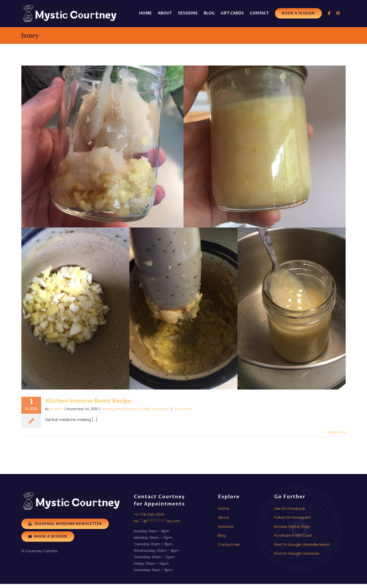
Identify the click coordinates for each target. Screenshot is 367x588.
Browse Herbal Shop (292, 526)
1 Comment (183, 409)
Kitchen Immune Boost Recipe (88, 401)
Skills (146, 409)
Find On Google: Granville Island (302, 544)
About (224, 517)
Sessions (226, 526)
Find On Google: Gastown (297, 553)
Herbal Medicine (127, 409)
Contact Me (229, 544)
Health (107, 409)
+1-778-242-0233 (149, 514)
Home (223, 508)
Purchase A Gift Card (293, 535)
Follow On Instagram (292, 517)
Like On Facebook (290, 508)
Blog (222, 535)
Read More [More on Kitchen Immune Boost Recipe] (337, 432)
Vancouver (160, 409)
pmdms (57, 409)
